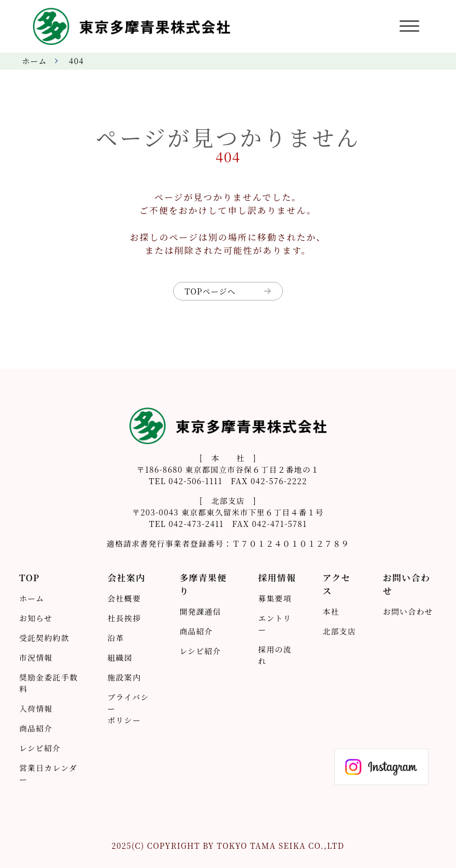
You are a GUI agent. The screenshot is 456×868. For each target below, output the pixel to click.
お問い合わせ (408, 611)
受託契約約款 (44, 638)
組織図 (120, 657)
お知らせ (36, 618)
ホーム (35, 61)
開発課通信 (200, 611)
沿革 (116, 638)
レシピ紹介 (40, 748)
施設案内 (124, 677)
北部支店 (339, 631)
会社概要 (124, 598)
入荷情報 (36, 708)
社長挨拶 (124, 618)
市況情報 (36, 657)
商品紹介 (36, 728)
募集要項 (275, 598)
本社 (331, 611)
